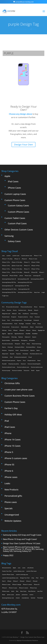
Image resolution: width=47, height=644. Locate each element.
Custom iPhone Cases (19, 212)
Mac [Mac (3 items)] (17, 591)
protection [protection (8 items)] (25, 595)
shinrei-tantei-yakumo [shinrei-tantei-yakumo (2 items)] (9, 360)
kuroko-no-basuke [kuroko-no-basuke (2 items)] (8, 344)
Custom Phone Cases (15, 200)
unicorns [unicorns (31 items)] (27, 370)
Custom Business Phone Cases (20, 396)
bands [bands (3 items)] (31, 310)
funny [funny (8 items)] (35, 330)
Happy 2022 (8, 555)
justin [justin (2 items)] (35, 337)
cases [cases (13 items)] (24, 568)
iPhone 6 (9, 471)
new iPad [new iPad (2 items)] (40, 591)
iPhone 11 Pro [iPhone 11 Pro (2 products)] (38, 256)
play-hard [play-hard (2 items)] (5, 354)
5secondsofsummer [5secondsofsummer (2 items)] (27, 307)
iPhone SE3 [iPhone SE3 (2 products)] (34, 272)
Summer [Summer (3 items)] (33, 598)
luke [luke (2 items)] (29, 344)
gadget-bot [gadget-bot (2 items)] (42, 330)
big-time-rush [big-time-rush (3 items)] (7, 314)
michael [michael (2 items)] (11, 347)
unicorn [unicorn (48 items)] (24, 364)
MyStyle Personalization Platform (27, 640)
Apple (7, 176)
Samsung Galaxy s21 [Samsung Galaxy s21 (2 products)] (8, 286)
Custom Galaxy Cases (18, 206)
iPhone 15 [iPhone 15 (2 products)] (27, 269)
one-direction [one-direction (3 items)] (25, 350)
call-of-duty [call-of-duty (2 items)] (34, 314)
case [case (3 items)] (19, 568)
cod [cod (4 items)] (16, 324)
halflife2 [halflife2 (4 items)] (35, 334)
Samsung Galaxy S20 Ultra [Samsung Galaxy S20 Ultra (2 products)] (25, 282)
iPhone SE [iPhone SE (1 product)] (27, 272)
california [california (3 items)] (26, 314)
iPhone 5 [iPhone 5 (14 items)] (29, 581)
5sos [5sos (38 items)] (36, 307)
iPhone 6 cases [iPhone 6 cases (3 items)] (13, 588)
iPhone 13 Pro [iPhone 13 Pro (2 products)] (6, 266)
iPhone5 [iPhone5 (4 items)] (35, 581)
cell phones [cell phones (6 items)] (30, 568)
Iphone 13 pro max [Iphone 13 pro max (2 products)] (17, 266)
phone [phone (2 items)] (33, 350)
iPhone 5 (9, 452)
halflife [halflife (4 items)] (28, 334)
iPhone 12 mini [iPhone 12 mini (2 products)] (33, 259)
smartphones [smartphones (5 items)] (25, 598)
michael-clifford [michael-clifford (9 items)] (20, 347)
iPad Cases (13, 181)
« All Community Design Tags (21, 29)
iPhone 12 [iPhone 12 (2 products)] (17, 259)
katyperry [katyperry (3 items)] (25, 340)
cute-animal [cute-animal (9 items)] (6, 327)
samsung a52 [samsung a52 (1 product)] (37, 276)
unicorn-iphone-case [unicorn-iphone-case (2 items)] (23, 367)
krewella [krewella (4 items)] (32, 340)
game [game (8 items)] (4, 334)
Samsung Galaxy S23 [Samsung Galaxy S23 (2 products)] (24, 289)
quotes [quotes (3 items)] (19, 354)
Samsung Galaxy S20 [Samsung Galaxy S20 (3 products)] (23, 279)
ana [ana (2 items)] (4, 310)
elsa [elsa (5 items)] (10, 330)
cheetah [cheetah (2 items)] (37, 320)
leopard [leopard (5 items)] (18, 344)
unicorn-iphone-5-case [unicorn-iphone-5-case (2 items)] (9, 367)
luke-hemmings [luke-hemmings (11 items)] (37, 344)
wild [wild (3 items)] (33, 370)
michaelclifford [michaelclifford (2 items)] (31, 347)
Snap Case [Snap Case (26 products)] (37, 292)
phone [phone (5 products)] (21, 276)
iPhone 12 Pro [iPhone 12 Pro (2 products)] (6, 262)
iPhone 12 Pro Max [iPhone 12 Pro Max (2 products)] (17, 262)
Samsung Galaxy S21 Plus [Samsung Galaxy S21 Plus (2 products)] (22, 286)
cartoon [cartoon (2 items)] (38, 317)
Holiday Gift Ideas (13, 415)
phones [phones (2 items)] (18, 595)
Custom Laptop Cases (15, 194)
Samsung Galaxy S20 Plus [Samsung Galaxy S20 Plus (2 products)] (9, 282)
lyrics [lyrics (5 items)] (4, 347)
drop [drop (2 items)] (33, 578)
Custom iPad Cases (17, 223)
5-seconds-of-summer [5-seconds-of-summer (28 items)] (13, 307)
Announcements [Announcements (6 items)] (7, 568)
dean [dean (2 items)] (32, 327)
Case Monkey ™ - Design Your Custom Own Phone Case (27, 637)
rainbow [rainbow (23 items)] (26, 354)
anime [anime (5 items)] (9, 310)
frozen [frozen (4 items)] (29, 330)
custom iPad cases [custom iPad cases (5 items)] (31, 571)
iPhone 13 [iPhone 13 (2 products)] (27, 262)
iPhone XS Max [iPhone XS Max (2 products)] (14, 276)
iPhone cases (11, 477)
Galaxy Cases (14, 241)
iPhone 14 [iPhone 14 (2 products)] (27, 266)
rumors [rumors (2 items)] (31, 595)
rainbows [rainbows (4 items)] (5, 357)
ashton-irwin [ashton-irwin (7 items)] (23, 310)
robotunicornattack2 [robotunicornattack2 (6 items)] (21, 357)
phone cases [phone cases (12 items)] (11, 595)
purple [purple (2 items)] (13, 354)
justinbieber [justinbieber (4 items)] (16, 340)
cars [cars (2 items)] (32, 317)
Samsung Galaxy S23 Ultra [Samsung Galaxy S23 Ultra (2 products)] (25, 292)
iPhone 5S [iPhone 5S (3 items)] (37, 584)
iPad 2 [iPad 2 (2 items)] (42, 578)
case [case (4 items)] (4, 320)
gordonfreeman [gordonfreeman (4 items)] (20, 334)
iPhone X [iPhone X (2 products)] (42, 272)
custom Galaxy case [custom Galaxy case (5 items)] (19, 571)
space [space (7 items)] (19, 360)
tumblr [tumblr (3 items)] (5, 364)
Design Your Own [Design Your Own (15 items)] (25, 578)
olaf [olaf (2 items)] (17, 350)
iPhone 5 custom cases (16, 458)
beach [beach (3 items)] (37, 310)
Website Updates (13, 521)
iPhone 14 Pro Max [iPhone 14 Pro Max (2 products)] (17, 269)
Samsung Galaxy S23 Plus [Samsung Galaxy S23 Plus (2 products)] (9, 292)
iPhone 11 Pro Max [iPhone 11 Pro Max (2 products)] (7, 259)
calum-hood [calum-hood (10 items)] (6, 317)
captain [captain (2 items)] (14, 317)
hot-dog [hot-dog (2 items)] (14, 337)
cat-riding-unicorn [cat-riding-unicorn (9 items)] (17, 320)
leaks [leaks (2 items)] (13, 591)
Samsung (9, 236)
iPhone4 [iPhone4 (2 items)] (22, 581)
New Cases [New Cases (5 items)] (23, 591)
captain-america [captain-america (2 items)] (23, 317)
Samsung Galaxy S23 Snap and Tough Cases (22, 535)
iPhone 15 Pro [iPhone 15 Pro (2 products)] (6, 272)
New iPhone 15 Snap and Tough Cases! (20, 539)
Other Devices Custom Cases (19, 230)
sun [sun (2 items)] (25, 360)
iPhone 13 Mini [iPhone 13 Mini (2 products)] (36, 262)
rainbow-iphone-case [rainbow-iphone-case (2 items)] (36, 354)
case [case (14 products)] (3, 256)
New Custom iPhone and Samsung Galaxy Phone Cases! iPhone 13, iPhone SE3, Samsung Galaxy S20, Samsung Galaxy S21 (23, 549)
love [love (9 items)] (24, 344)
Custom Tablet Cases (15, 218)
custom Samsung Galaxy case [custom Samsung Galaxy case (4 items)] (10, 578)
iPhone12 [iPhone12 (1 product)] (24, 259)
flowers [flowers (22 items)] (22, 330)
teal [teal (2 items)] (39, 360)
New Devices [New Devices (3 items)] (32, 591)
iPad (7, 421)
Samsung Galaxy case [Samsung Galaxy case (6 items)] (8, 598)
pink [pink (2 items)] (38, 350)
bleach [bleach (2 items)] (15, 314)
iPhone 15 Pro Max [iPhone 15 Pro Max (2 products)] (17, 272)
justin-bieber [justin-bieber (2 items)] (6, 340)
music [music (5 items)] (39, 347)
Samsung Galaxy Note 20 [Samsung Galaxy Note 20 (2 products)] (9, 279)
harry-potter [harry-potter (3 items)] (6, 337)
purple (34, 29)
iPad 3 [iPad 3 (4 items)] (4, 581)
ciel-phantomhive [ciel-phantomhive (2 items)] (8, 324)
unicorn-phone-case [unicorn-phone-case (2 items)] (37, 367)
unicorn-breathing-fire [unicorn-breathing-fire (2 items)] (34, 364)
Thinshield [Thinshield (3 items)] (40, 598)
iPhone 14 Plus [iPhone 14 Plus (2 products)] (35, 266)
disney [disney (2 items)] (5, 330)
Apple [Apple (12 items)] (14, 568)
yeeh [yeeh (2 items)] (38, 370)
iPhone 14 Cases (13, 440)
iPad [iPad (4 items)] (37, 578)
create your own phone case (18, 390)
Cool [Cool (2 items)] (34, 324)
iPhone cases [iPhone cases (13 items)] (6, 591)
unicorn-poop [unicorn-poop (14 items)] (7, 370)
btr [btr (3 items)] (20, 314)
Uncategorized (12, 515)
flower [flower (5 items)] (16, 330)
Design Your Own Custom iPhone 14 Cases (22, 544)
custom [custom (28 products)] (9, 256)
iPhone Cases (14, 188)
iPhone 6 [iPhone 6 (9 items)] (5, 588)
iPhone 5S (9, 465)
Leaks (7, 483)
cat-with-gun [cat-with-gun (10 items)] (28, 320)
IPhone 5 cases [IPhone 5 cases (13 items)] (6, 584)
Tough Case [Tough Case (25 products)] (5, 296)
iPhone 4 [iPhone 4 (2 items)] (16, 581)
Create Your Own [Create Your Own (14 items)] (7, 571)
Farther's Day (11, 408)
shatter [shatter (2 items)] (18, 598)
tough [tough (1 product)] (43, 292)
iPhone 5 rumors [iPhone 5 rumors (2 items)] (27, 584)
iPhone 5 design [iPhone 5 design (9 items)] (17, 584)
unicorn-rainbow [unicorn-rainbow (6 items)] (17, 370)
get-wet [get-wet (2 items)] (11, 334)
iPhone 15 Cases (13, 446)
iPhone (8, 433)
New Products (11, 490)
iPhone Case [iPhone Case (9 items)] (33, 588)
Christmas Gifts (12, 383)
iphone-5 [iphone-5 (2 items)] (28, 337)
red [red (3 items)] (12, 357)
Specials (9, 508)
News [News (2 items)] (4, 595)
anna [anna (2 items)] (15, 310)
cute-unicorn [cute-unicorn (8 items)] (16, 327)
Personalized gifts (13, 496)
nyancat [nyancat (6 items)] (11, 350)
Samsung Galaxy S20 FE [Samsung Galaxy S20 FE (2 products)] (37, 279)
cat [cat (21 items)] (9, 320)
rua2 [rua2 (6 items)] (31, 357)
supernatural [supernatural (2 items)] (32, 360)
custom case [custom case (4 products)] (16, 256)
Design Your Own (23, 145)
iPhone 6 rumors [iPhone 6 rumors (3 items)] (24, 588)
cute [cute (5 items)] (40, 324)
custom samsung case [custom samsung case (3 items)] (22, 574)
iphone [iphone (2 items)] (21, 337)
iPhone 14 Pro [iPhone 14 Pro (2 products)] (6, 269)
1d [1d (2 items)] (4, 307)
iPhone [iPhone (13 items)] (9, 581)
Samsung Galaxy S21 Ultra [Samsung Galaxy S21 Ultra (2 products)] (9, 289)
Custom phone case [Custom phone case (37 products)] (27, 256)
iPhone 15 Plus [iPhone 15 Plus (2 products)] (35, 269)
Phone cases (11, 502)
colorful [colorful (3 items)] (28, 324)
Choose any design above (20, 114)
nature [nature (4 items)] (5, 350)
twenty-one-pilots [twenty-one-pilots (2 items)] (14, 364)
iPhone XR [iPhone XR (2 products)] (5, 276)
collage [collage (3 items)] (22, 324)
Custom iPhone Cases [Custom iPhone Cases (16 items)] (8, 574)
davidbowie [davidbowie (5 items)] (25, 327)
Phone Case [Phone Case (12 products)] (28, 276)
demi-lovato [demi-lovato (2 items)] (40, 327)
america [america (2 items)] (42, 307)
